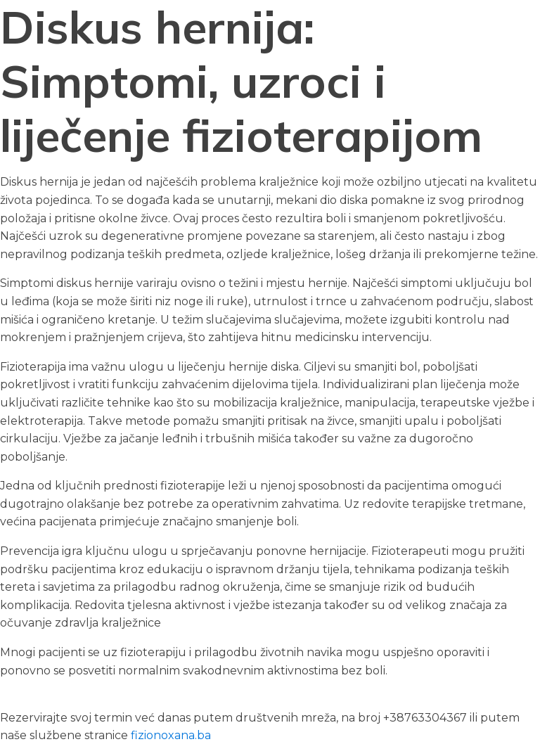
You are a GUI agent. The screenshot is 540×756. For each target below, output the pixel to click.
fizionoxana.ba (171, 735)
